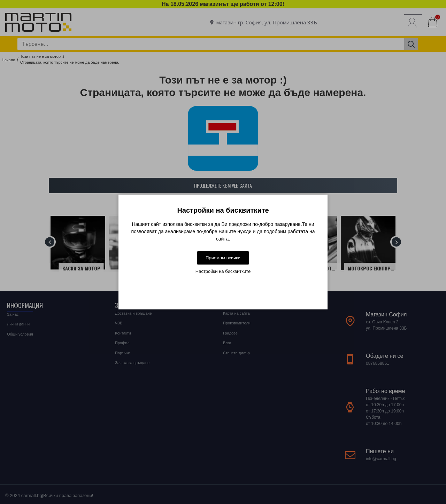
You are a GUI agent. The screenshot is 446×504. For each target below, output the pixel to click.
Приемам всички (223, 258)
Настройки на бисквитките (223, 271)
